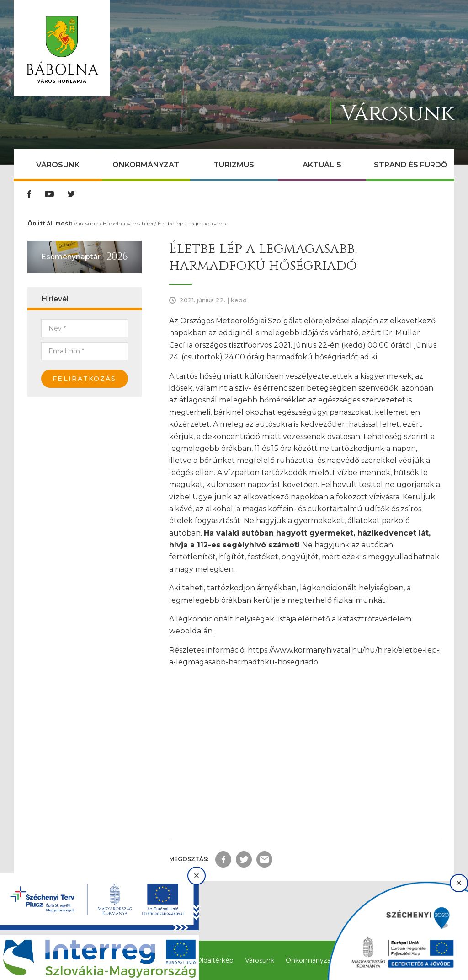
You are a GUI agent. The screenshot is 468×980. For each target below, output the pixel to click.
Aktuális (322, 165)
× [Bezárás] (197, 876)
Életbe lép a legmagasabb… (193, 223)
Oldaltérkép (215, 960)
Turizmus (234, 165)
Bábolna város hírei (128, 223)
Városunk (58, 165)
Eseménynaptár (71, 257)
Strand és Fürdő (410, 165)
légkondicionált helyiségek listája (236, 619)
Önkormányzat (146, 165)
